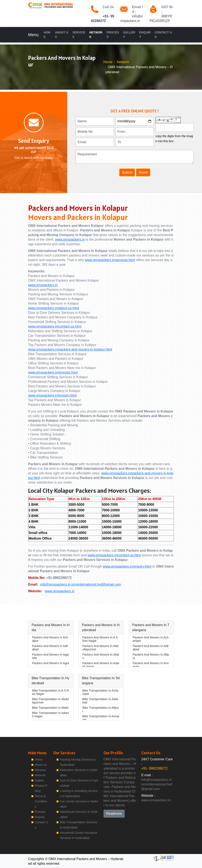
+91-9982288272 (59, 578)
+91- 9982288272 (154, 768)
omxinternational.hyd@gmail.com (96, 584)
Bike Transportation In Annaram (101, 718)
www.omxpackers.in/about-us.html (54, 308)
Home (47, 35)
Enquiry (145, 35)
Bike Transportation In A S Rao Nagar (50, 692)
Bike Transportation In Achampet (100, 692)
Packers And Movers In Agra (51, 663)
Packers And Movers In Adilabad (50, 648)
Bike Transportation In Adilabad (100, 701)
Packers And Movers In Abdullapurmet (100, 648)
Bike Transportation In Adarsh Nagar (50, 715)
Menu (33, 35)
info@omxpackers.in (55, 584)
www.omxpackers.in (70, 239)
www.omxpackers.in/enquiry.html (52, 395)
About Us (62, 35)
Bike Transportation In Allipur (101, 709)
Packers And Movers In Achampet (151, 639)
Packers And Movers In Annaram (151, 665)
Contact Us (163, 35)
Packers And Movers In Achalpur (50, 639)
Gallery (129, 35)
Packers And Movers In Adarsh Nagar (101, 665)
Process (113, 35)
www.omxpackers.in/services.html (110, 260)
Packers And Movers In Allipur (151, 656)
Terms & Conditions (41, 801)
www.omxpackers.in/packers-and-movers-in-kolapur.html (70, 349)
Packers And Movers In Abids (101, 656)
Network (96, 35)
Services (79, 35)
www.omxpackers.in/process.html (53, 372)
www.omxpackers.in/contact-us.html (55, 326)
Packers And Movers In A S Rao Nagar (100, 639)
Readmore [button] (114, 814)
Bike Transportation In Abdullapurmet (50, 701)
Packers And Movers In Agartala (51, 656)
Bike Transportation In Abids (50, 708)
